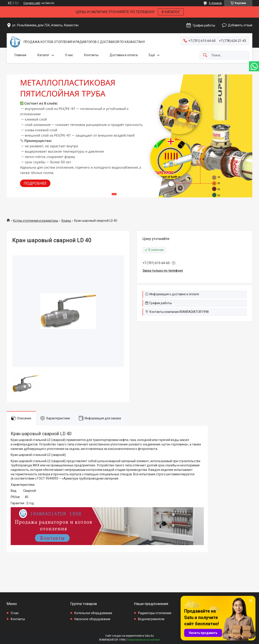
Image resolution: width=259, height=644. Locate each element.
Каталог (43, 55)
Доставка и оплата (124, 55)
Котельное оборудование (93, 613)
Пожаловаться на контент (143, 640)
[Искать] (205, 55)
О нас (69, 55)
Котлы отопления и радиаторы (36, 221)
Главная (20, 55)
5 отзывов (215, 3)
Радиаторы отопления (155, 613)
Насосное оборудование (92, 619)
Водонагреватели (151, 619)
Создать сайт (32, 3)
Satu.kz (149, 636)
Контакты (91, 55)
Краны (66, 221)
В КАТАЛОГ (171, 12)
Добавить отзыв (240, 25)
